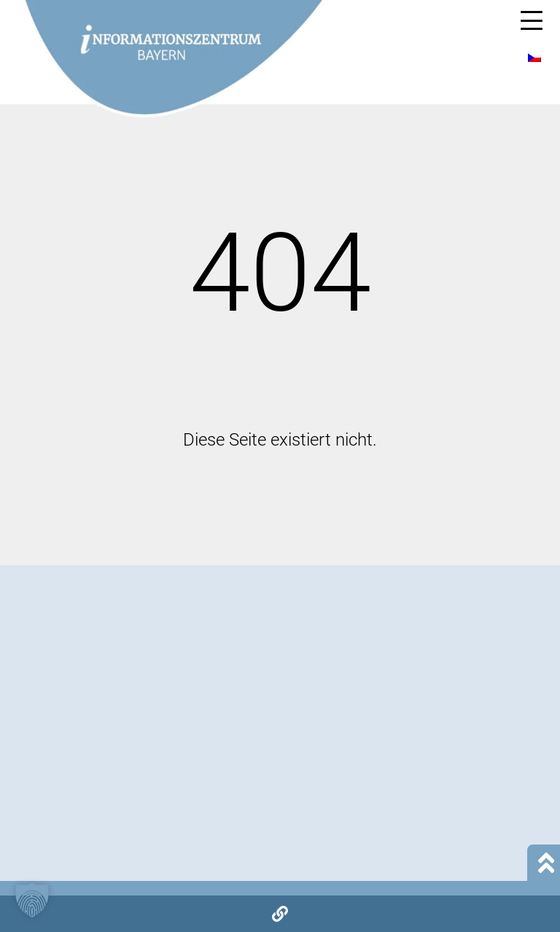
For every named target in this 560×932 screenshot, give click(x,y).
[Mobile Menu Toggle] (532, 20)
